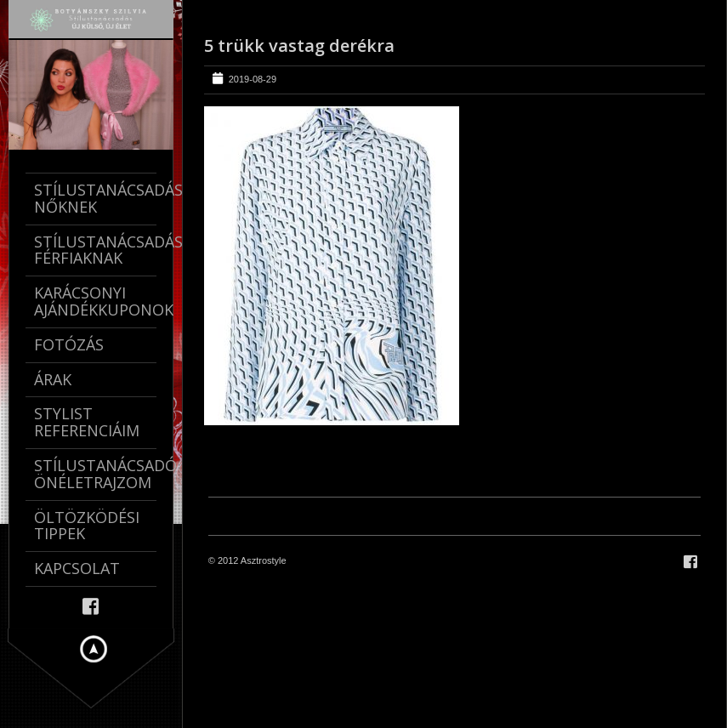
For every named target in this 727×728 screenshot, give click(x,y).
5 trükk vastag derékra (299, 45)
